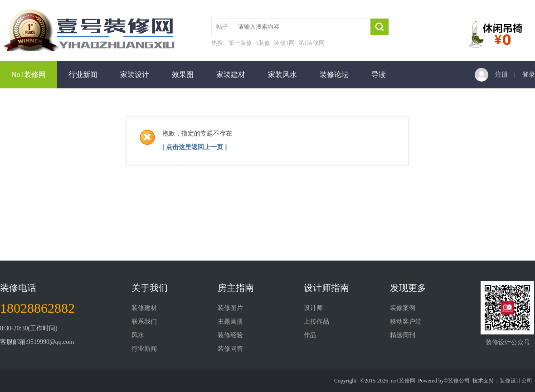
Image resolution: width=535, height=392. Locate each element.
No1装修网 (29, 75)
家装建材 (231, 75)
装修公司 (459, 381)
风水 (138, 335)
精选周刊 (403, 335)
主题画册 (230, 322)
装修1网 (284, 43)
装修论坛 (334, 75)
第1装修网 (312, 43)
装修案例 (403, 308)
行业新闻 (83, 75)
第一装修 (240, 43)
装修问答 (230, 349)
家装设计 (135, 75)
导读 (379, 75)
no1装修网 (403, 381)
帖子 (222, 27)
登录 (529, 75)
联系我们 (144, 322)
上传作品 (316, 322)
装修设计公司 (516, 381)
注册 (501, 75)
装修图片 (230, 308)
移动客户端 (406, 322)
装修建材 (144, 308)
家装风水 (282, 75)
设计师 (313, 308)
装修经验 (230, 335)
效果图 (183, 75)
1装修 (263, 43)
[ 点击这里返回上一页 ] (195, 147)
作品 (310, 335)
